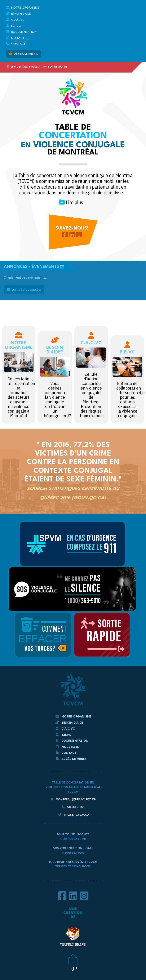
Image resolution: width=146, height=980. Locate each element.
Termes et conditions (73, 867)
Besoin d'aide (18, 14)
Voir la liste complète (24, 289)
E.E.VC (13, 26)
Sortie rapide (55, 67)
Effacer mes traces (23, 67)
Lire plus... (73, 202)
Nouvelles (17, 38)
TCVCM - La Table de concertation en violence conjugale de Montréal (73, 97)
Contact (16, 44)
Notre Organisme (23, 8)
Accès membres (23, 54)
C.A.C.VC (15, 20)
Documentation (21, 32)
